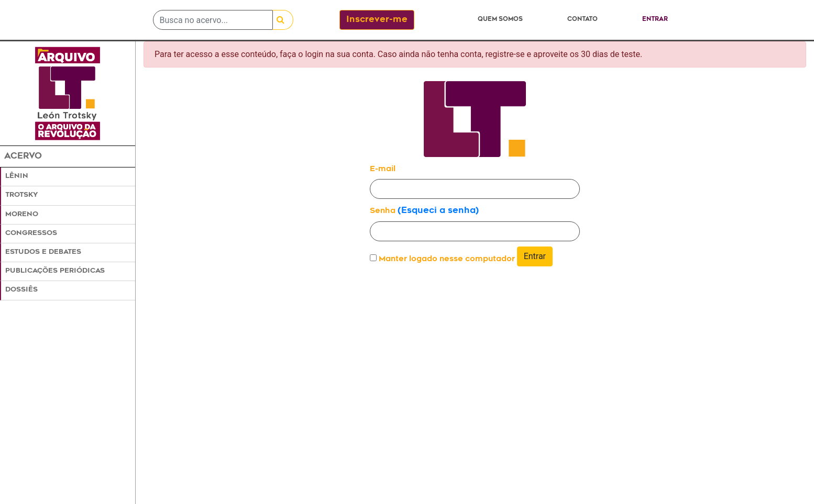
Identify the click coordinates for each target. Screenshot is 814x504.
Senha (383, 211)
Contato (582, 20)
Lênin (17, 176)
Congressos (31, 233)
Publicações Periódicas (55, 271)
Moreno (22, 215)
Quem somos (500, 20)
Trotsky (21, 195)
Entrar (655, 20)
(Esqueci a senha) (438, 211)
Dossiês (21, 290)
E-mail (383, 169)
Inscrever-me (377, 20)
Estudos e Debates (43, 252)
